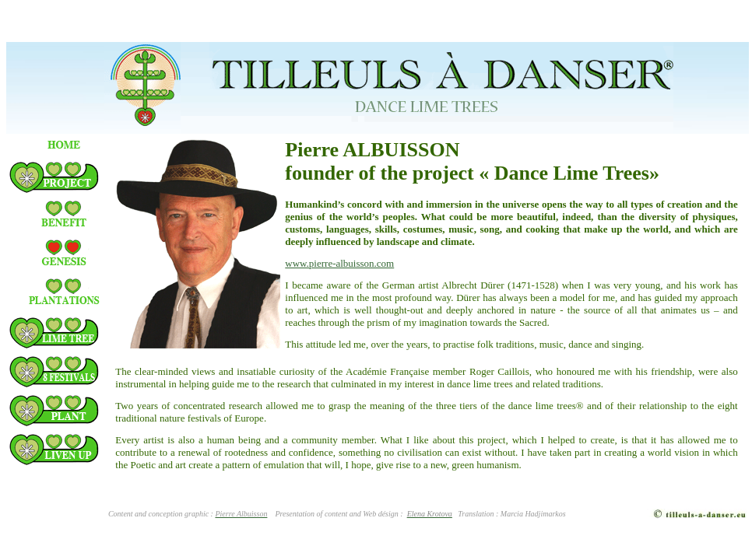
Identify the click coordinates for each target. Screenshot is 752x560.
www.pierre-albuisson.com (339, 263)
